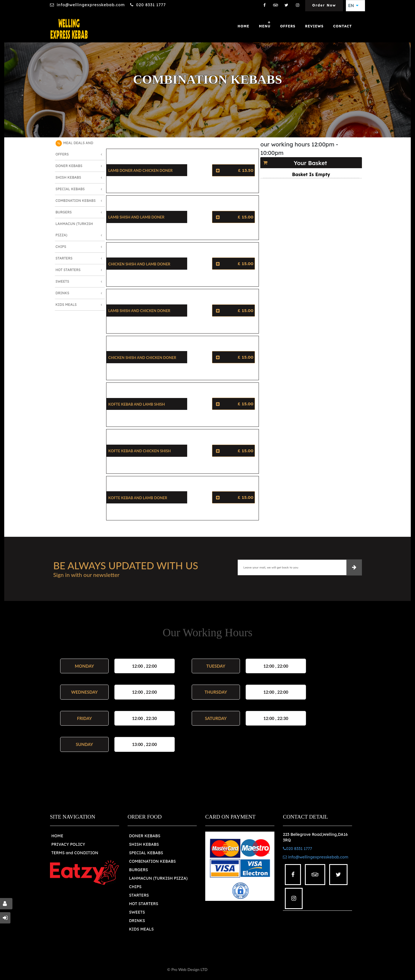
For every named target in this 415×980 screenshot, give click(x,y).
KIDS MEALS (141, 929)
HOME (57, 836)
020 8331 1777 (151, 5)
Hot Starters (68, 270)
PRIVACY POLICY (68, 844)
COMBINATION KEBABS (152, 861)
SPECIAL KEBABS (146, 853)
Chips (61, 247)
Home (243, 26)
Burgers (64, 212)
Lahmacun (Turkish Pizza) (74, 229)
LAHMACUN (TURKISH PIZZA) (158, 878)
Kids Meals (66, 305)
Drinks (62, 293)
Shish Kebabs (68, 177)
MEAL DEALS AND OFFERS (74, 148)
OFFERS (288, 26)
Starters (64, 258)
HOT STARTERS (144, 904)
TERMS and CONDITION (75, 853)
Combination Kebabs (75, 201)
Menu (265, 26)
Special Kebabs (70, 189)
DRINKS (137, 921)
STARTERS (139, 895)
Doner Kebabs (69, 166)
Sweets (62, 281)
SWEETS (137, 912)
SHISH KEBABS (144, 844)
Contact (342, 26)
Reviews (314, 26)
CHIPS (135, 887)
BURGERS (138, 870)
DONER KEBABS (145, 836)
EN (353, 6)
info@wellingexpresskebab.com (91, 5)
